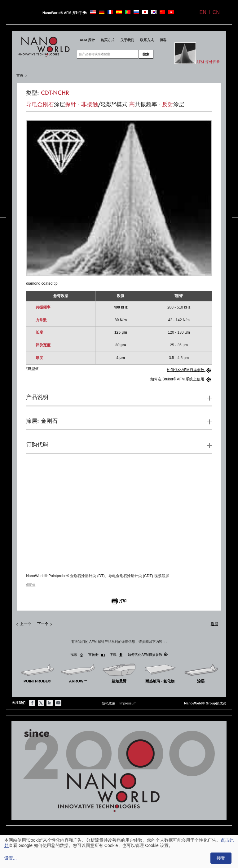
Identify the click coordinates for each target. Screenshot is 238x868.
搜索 (146, 54)
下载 (116, 655)
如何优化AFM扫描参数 (148, 654)
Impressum (128, 703)
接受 (221, 858)
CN (216, 12)
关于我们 (127, 40)
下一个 (43, 624)
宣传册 (97, 655)
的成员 (205, 703)
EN (203, 12)
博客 (163, 40)
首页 (20, 75)
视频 (77, 655)
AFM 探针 (87, 40)
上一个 (25, 624)
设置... (11, 858)
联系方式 (147, 40)
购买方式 (108, 40)
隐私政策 (108, 703)
